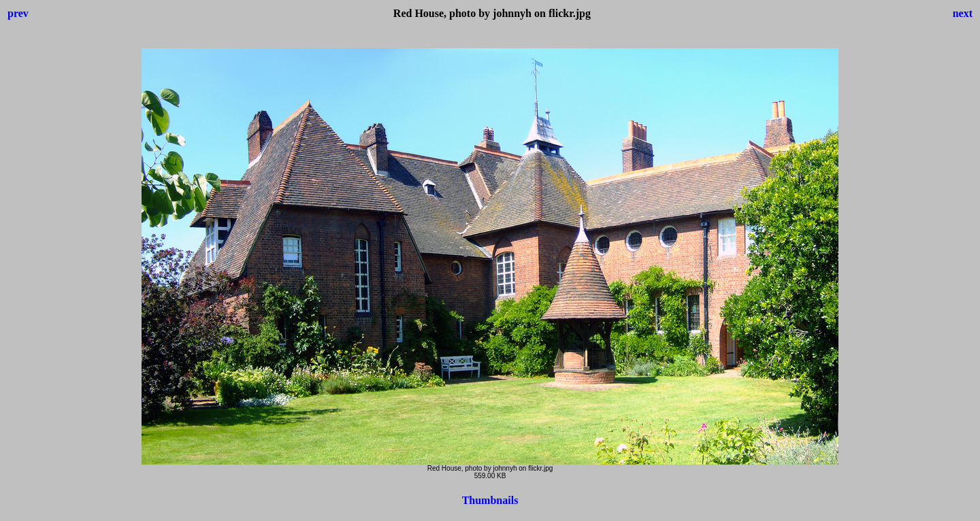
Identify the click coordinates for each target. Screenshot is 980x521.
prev (18, 13)
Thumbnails (490, 500)
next (963, 13)
